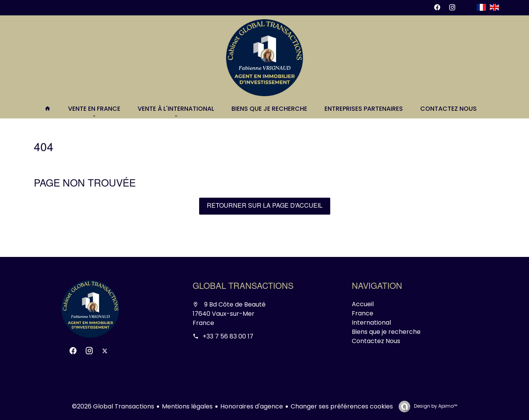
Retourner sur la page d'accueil (265, 206)
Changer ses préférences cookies (342, 406)
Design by (435, 406)
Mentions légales (187, 406)
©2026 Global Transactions (113, 406)
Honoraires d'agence (252, 406)
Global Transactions (243, 287)
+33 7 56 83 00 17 (228, 336)
